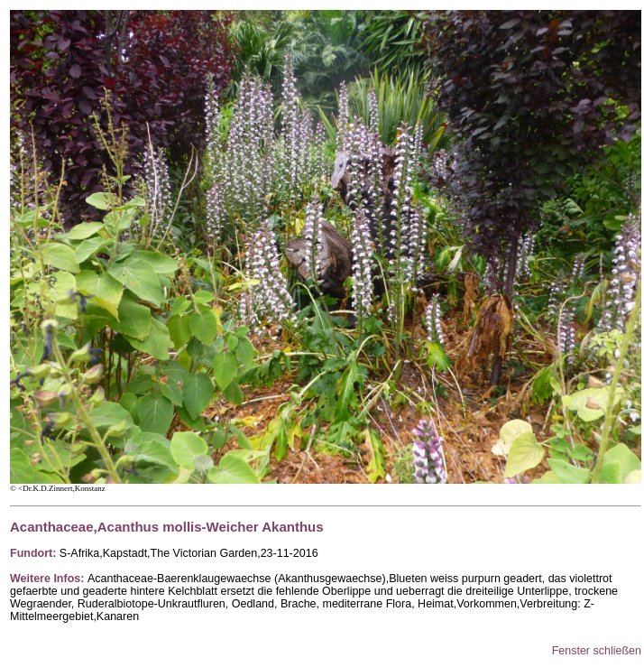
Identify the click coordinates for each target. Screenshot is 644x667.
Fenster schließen (597, 651)
